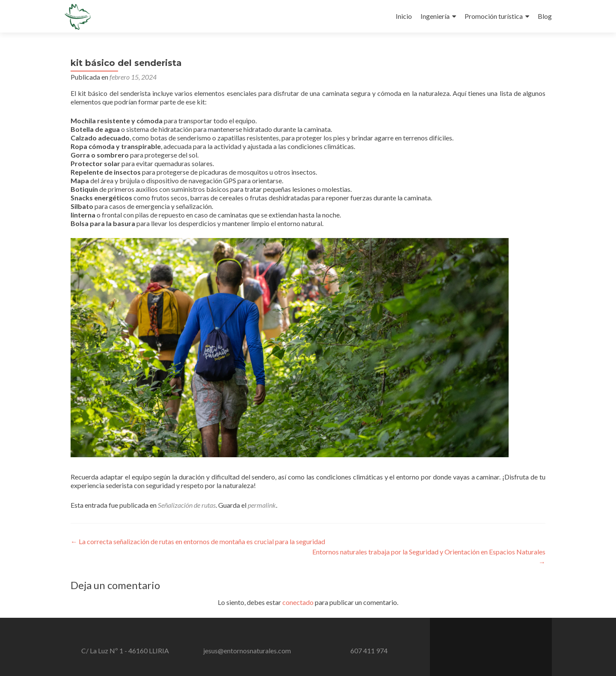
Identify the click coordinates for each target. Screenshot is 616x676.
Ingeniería (435, 16)
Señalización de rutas (187, 505)
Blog (545, 16)
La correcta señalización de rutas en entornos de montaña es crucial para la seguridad (198, 541)
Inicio (404, 16)
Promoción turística (494, 16)
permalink (262, 505)
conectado (298, 602)
